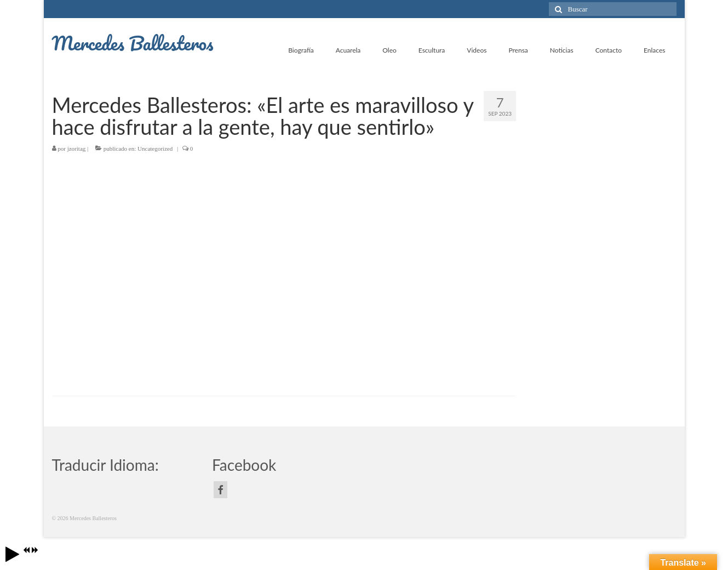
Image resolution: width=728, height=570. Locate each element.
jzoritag (77, 149)
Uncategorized (155, 149)
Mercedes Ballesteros (133, 43)
